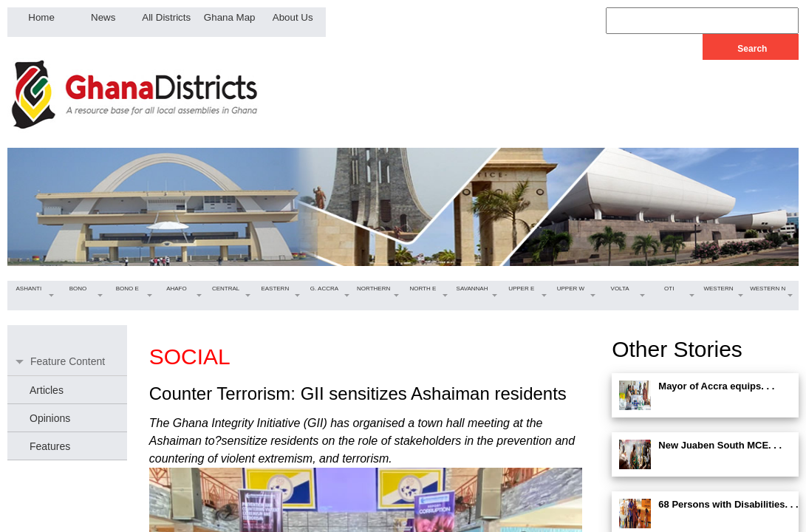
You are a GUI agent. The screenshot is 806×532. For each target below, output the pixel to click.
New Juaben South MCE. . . (720, 445)
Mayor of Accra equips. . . (716, 386)
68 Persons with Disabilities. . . (728, 504)
